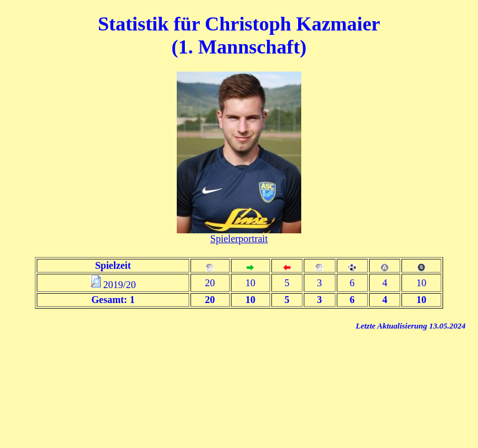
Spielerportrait (239, 239)
